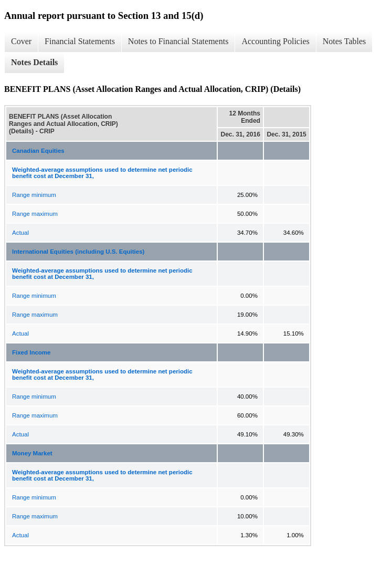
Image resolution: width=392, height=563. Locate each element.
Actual (20, 233)
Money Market (32, 453)
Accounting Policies (275, 41)
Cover (21, 41)
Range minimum (34, 195)
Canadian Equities (38, 151)
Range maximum (35, 214)
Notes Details (34, 62)
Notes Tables (345, 41)
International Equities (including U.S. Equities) (78, 252)
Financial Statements (80, 41)
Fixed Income (31, 352)
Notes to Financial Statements (178, 41)
